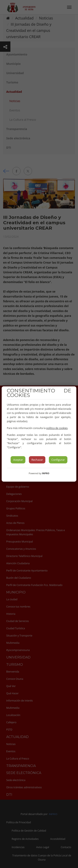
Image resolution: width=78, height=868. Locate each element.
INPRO (46, 473)
